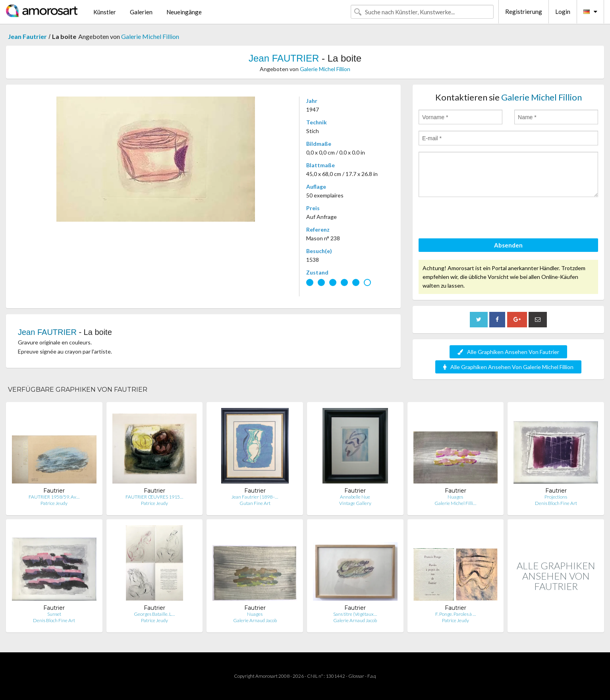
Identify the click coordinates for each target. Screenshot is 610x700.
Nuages (455, 497)
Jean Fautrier (27, 36)
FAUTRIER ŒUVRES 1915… (154, 497)
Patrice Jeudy (54, 503)
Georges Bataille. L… (154, 614)
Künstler (105, 12)
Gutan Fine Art (255, 503)
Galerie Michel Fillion (150, 36)
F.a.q (372, 676)
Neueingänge (184, 12)
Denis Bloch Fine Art (556, 503)
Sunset (54, 614)
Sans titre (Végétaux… (355, 614)
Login (563, 12)
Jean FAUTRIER (284, 58)
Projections (556, 497)
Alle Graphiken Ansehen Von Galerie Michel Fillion (508, 367)
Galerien (141, 12)
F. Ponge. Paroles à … (456, 614)
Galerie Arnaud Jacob (255, 620)
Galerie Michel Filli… (455, 503)
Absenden (508, 245)
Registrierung (524, 12)
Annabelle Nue (355, 497)
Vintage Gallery (355, 503)
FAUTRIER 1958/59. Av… (54, 497)
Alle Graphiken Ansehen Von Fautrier (508, 352)
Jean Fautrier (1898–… (255, 497)
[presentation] (479, 219)
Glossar (356, 676)
